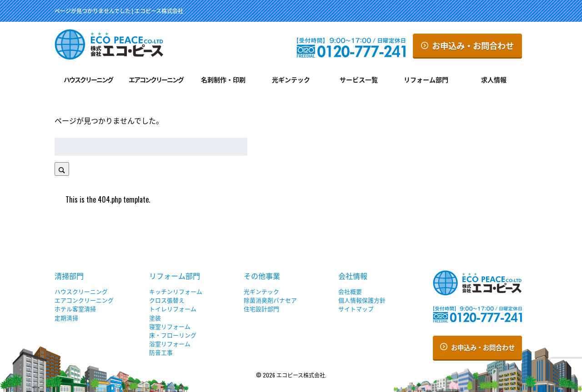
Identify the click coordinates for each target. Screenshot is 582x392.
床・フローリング (173, 335)
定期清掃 (66, 318)
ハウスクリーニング (88, 79)
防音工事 (161, 352)
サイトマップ (356, 309)
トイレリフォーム (173, 309)
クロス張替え (167, 300)
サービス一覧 (359, 79)
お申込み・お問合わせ (467, 45)
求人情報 (494, 79)
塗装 (155, 318)
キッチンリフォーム (176, 291)
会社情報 (353, 276)
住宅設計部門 (261, 309)
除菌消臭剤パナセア (270, 300)
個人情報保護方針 (362, 300)
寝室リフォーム (170, 326)
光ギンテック (291, 79)
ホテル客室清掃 (75, 309)
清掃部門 (69, 276)
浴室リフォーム (170, 344)
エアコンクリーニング (156, 79)
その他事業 (262, 276)
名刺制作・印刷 (223, 79)
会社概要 (350, 291)
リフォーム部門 (426, 79)
